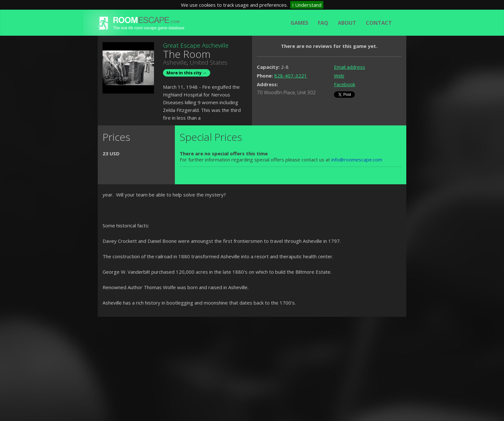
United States (208, 62)
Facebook (345, 84)
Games (299, 23)
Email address (350, 67)
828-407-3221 (291, 76)
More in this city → (187, 73)
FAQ (323, 23)
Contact (379, 23)
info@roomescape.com (357, 160)
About (347, 23)
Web (339, 76)
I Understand (307, 5)
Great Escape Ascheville (196, 45)
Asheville (175, 62)
